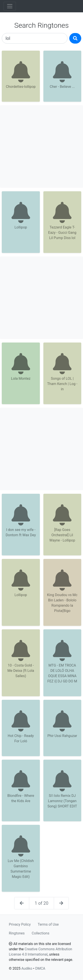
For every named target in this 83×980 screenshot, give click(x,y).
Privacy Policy (20, 924)
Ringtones (17, 933)
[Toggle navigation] (10, 6)
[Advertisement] (41, 146)
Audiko (27, 968)
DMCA (40, 968)
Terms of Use (48, 924)
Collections (41, 933)
